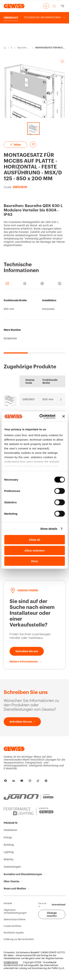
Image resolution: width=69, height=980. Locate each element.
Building (9, 845)
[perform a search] (54, 6)
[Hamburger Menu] (62, 6)
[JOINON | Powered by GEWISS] (29, 797)
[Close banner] (63, 416)
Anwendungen (12, 867)
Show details (49, 529)
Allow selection (34, 550)
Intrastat (8, 903)
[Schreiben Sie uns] (27, 651)
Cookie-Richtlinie (12, 926)
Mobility (9, 860)
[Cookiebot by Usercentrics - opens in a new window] (41, 416)
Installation (10, 830)
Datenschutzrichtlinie (15, 919)
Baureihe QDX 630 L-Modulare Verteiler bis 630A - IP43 (24, 48)
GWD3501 (29, 400)
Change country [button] (52, 914)
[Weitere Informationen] (26, 662)
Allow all (34, 540)
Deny (34, 561)
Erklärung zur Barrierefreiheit (19, 939)
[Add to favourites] (33, 144)
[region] (34, 323)
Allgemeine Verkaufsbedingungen (15, 911)
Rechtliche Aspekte (14, 933)
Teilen (15, 145)
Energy (12, 48)
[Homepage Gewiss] (14, 6)
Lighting (9, 852)
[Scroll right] (64, 18)
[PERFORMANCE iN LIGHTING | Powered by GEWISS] (29, 811)
